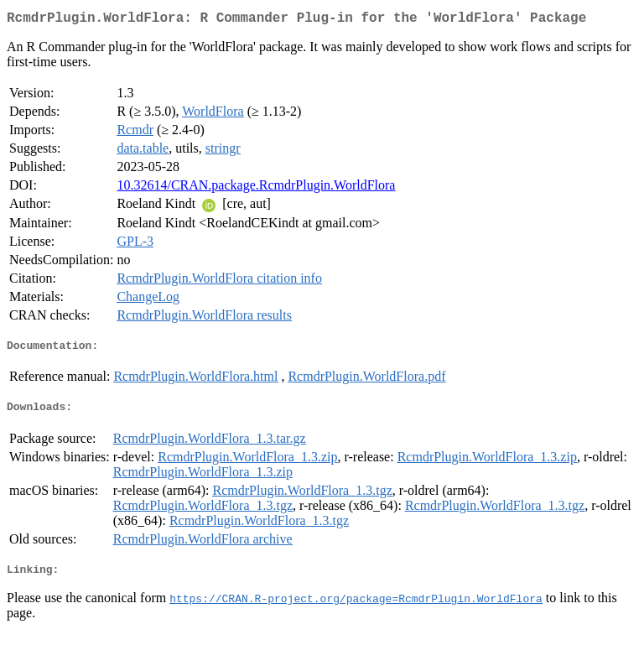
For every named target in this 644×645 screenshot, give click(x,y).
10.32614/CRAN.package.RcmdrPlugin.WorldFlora (256, 188)
